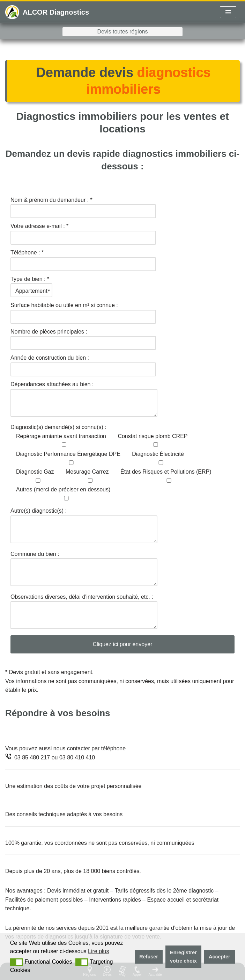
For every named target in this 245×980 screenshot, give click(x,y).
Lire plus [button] (98, 951)
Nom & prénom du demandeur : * (83, 206)
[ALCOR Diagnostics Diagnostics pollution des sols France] (47, 12)
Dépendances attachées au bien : (84, 400)
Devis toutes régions (123, 32)
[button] (17, 962)
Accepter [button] (220, 957)
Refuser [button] (149, 957)
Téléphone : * (83, 258)
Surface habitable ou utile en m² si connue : (83, 311)
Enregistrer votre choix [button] (183, 957)
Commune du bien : (84, 569)
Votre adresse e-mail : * (83, 232)
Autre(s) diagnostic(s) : (84, 526)
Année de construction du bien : (83, 363)
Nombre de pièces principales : (83, 337)
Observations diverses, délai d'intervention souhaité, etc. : (84, 612)
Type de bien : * (31, 285)
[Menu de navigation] (228, 12)
